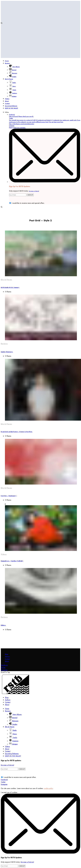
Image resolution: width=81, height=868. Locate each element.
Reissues (14, 721)
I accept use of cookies (9, 792)
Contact (7, 659)
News (13, 734)
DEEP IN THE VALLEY (13, 756)
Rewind (13, 718)
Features (14, 741)
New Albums (15, 714)
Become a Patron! (34, 191)
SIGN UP (30, 195)
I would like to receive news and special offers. (28, 203)
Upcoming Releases (12, 754)
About (7, 661)
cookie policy (48, 788)
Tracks (13, 738)
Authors (7, 657)
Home (7, 709)
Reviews (4, 344)
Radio (13, 730)
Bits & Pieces (6, 280)
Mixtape (13, 744)
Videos (4, 554)
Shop (7, 654)
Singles (13, 724)
